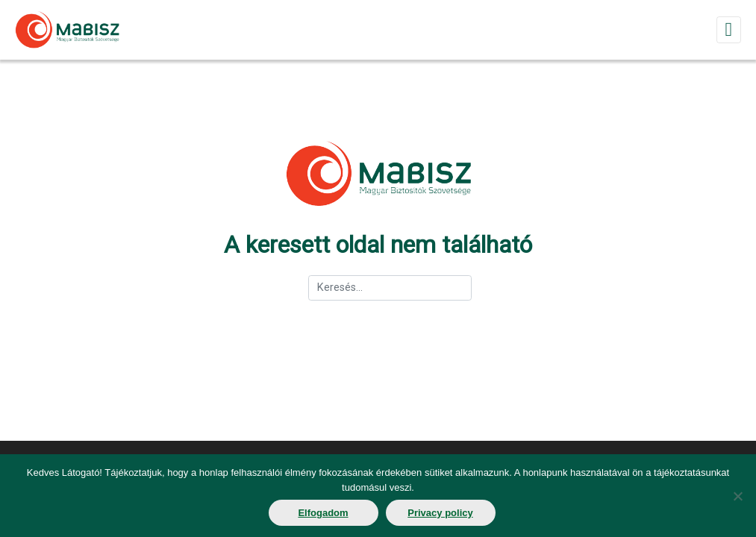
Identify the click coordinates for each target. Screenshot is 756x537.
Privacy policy (440, 513)
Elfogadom (323, 513)
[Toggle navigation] (729, 29)
